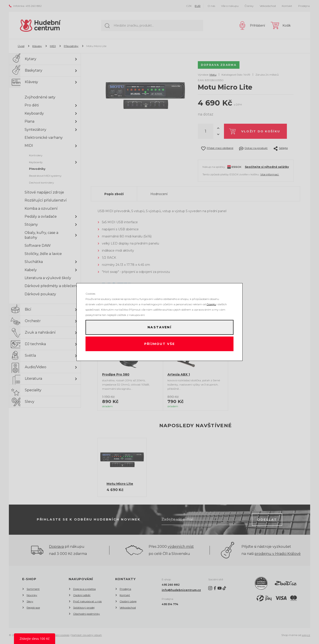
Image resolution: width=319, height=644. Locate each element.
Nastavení (159, 327)
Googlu (211, 303)
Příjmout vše (160, 345)
